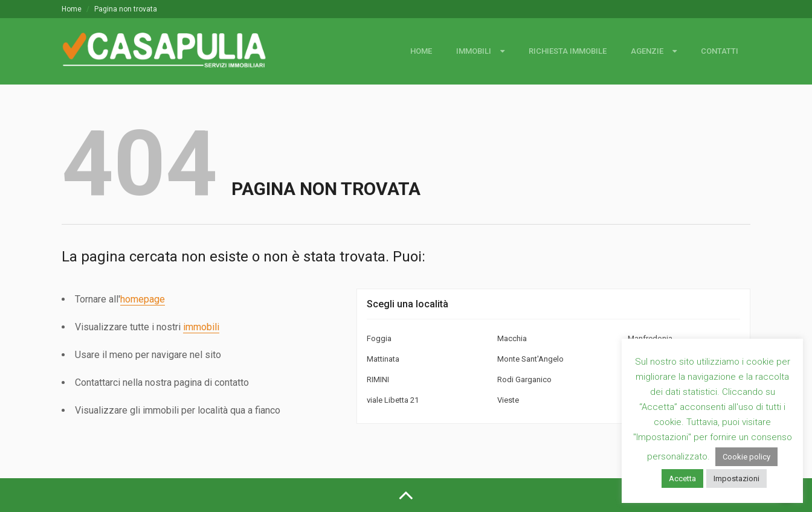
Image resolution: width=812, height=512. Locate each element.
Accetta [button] (682, 478)
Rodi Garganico (524, 379)
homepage (143, 299)
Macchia (512, 338)
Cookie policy (746, 457)
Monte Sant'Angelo (530, 359)
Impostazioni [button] (736, 478)
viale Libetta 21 (393, 400)
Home (72, 9)
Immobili (474, 51)
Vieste (508, 400)
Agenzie (647, 51)
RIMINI (378, 379)
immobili (201, 327)
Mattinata (383, 359)
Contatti (720, 51)
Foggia (379, 338)
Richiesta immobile (568, 51)
